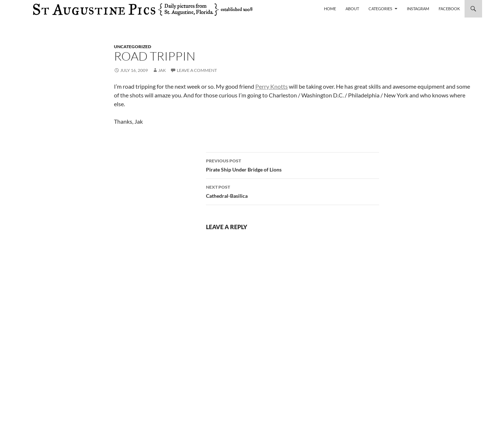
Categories (380, 9)
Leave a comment (197, 70)
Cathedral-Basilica (293, 191)
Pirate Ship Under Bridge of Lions (293, 165)
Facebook (449, 9)
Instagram (418, 9)
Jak (162, 70)
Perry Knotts (272, 86)
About (352, 9)
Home (330, 9)
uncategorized (133, 47)
